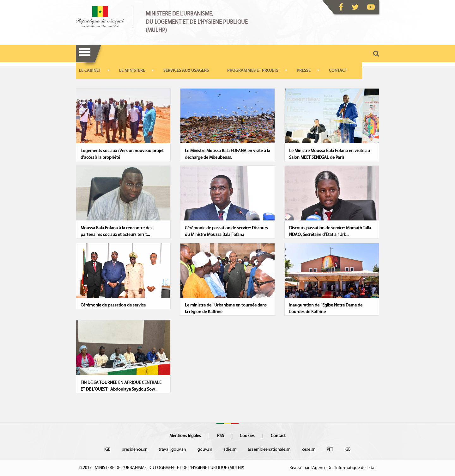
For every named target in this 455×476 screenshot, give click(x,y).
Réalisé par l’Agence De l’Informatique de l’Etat (333, 468)
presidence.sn (135, 450)
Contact (278, 436)
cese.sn (309, 450)
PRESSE (304, 71)
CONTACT (338, 71)
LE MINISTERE (132, 71)
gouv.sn (205, 450)
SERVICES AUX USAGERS (186, 71)
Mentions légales (185, 436)
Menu (85, 54)
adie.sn (230, 450)
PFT (330, 450)
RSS (221, 436)
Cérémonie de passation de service (113, 305)
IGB (107, 450)
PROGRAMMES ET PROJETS (253, 71)
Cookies (247, 436)
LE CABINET (90, 71)
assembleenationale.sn (269, 450)
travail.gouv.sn (172, 450)
